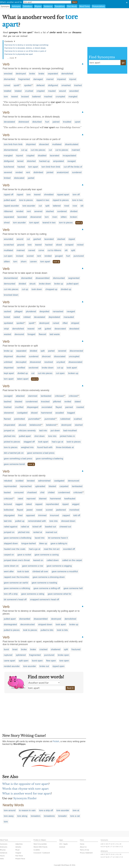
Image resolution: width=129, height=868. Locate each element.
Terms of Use (84, 850)
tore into (52, 436)
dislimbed (38, 172)
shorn (24, 262)
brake (41, 74)
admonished (44, 481)
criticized (73, 396)
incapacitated (69, 156)
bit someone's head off (15, 600)
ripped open (59, 666)
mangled (73, 97)
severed (8, 172)
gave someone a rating (33, 594)
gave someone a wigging (59, 566)
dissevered (36, 217)
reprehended (52, 504)
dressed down (68, 521)
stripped (75, 323)
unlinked (8, 362)
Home (82, 844)
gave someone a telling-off (47, 588)
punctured (79, 256)
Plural (17, 850)
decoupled (21, 362)
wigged (76, 504)
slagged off (29, 442)
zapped (66, 515)
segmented (74, 278)
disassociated (75, 362)
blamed (43, 499)
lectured (8, 504)
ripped (20, 195)
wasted (7, 334)
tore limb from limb (13, 144)
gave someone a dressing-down (49, 577)
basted (7, 492)
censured (19, 492)
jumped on (9, 431)
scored (30, 256)
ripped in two (43, 200)
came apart (10, 661)
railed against (11, 527)
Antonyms (16, 6)
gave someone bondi (14, 464)
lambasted (46, 396)
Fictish (56, 741)
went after (9, 571)
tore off (76, 195)
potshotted (19, 419)
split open (24, 661)
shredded (49, 195)
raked (29, 504)
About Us (83, 847)
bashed (8, 402)
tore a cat (75, 816)
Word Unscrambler (40, 844)
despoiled (44, 311)
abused (22, 425)
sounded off (69, 549)
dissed (34, 413)
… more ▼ (12, 58)
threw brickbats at (65, 447)
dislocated (19, 178)
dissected (44, 144)
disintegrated (10, 624)
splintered (21, 655)
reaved (31, 329)
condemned (32, 402)
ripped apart (63, 195)
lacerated (55, 156)
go (123, 63)
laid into (43, 431)
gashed (37, 239)
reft (40, 329)
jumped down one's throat (17, 560)
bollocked (9, 510)
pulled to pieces (12, 630)
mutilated (57, 144)
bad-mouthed (70, 431)
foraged (31, 334)
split (47, 206)
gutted (48, 329)
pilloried (57, 402)
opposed (30, 515)
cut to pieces (62, 150)
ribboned (8, 211)
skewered (9, 413)
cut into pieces (38, 150)
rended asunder (12, 666)
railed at (25, 527)
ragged (19, 504)
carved (32, 250)
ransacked (58, 311)
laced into (40, 538)
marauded (69, 317)
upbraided (40, 486)
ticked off (37, 527)
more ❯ (79, 223)
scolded (19, 481)
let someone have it (58, 538)
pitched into (10, 436)
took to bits (62, 630)
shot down (39, 436)
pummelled (34, 419)
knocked (45, 402)
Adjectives (19, 844)
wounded (74, 91)
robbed (27, 317)
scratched (9, 245)
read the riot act (52, 549)
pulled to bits (47, 630)
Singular (18, 853)
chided (51, 492)
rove (75, 206)
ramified (21, 368)
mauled (52, 91)
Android (62, 847)
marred (50, 79)
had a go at (58, 442)
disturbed (37, 122)
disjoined (8, 356)
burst (6, 649)
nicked (80, 245)
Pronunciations (98, 6)
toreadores (49, 816)
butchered (9, 167)
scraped (69, 245)
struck (32, 284)
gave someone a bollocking (18, 538)
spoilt (16, 85)
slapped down (11, 543)
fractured (76, 649)
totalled (8, 91)
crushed (29, 91)
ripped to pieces (61, 200)
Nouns (2, 856)
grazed (21, 245)
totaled (18, 91)
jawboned (61, 510)
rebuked (8, 481)
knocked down (11, 295)
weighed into (27, 447)
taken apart (23, 379)
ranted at (38, 532)
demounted (10, 284)
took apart (72, 368)
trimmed (42, 515)
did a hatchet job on (14, 453)
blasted (19, 402)
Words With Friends (40, 847)
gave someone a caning (47, 555)
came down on (11, 566)
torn (47, 217)
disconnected (76, 351)
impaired (61, 79)
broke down (45, 284)
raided (17, 317)
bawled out (51, 527)
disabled (42, 156)
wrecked (8, 74)
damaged (38, 79)
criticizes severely (27, 431)
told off (77, 515)
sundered (77, 172)
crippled (41, 91)
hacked (21, 167)
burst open (37, 661)
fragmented (24, 79)
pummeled (50, 419)
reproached (26, 486)
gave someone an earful (16, 583)
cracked (43, 649)
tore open (64, 661)
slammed (33, 396)
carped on (9, 555)
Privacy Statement (86, 853)
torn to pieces (66, 223)
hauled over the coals (15, 549)
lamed (20, 161)
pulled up (20, 521)
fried (20, 515)
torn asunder (19, 223)
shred (7, 223)
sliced (59, 245)
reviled (68, 402)
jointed (50, 172)
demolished (67, 74)
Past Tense (19, 856)
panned (69, 407)
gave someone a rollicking (17, 588)
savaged (8, 396)
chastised (32, 492)
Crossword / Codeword (42, 853)
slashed (50, 211)
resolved (49, 362)
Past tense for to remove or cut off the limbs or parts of (25, 51)
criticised (59, 396)
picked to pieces (12, 442)
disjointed (31, 144)
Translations (60, 6)
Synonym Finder (25, 798)
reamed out (51, 532)
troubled (67, 122)
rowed (39, 510)
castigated (22, 413)
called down (53, 560)
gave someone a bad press (41, 453)
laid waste (55, 334)
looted (7, 317)
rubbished (65, 419)
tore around (10, 810)
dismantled (9, 79)
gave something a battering (49, 459)
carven (33, 262)
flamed (7, 419)
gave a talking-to (59, 543)
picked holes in (67, 436)
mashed (48, 97)
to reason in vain (27, 810)
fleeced (42, 334)
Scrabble (37, 850)
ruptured (8, 655)
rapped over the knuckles (16, 577)
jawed (30, 510)
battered (36, 97)
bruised (25, 97)
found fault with (45, 447)
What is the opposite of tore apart (25, 784)
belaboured (35, 425)
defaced (40, 85)
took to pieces (74, 442)
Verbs (2, 859)
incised (20, 256)
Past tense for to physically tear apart (19, 54)
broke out (44, 666)
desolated (74, 329)
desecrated (60, 329)
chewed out (65, 527)
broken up (73, 373)
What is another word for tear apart (27, 794)
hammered (46, 413)
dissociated (60, 356)
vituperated (9, 425)
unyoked (61, 362)
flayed (59, 407)
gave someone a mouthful (65, 571)
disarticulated (72, 144)
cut (50, 150)
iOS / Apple (63, 844)
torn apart (33, 167)
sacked (7, 311)
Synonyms (5, 6)
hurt (47, 122)
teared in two (49, 223)
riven (55, 217)
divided (74, 211)
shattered (56, 649)
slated (78, 402)
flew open (51, 661)
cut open (8, 256)
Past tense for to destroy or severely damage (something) (26, 45)
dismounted (59, 278)
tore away (9, 816)
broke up (59, 284)
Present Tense (20, 859)
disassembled (43, 278)
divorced (46, 356)
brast (15, 649)
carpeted (64, 486)
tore (6, 97)
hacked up (44, 161)
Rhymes (38, 6)
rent (28, 172)
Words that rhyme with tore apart (25, 789)
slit (82, 206)
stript (6, 329)
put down (55, 431)
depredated (54, 317)
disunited (21, 356)
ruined (7, 85)
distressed (24, 122)
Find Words (72, 6)
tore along (22, 816)
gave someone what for (60, 594)
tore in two (77, 200)
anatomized (63, 172)
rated (20, 499)
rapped (39, 504)
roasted (80, 407)
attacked (20, 396)
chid (42, 492)
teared (14, 97)
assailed (60, 413)
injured (73, 79)
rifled (65, 323)
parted (31, 178)
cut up (24, 150)
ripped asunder (11, 206)
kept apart (9, 373)
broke (32, 74)
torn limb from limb (51, 167)
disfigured (53, 85)
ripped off (9, 195)
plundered (31, 311)
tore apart (46, 688)
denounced (74, 481)
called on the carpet (72, 560)
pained (56, 122)
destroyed (21, 74)
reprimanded (10, 486)
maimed (76, 150)
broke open (64, 655)
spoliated (8, 323)
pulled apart (10, 200)
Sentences (48, 6)
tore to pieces (26, 200)
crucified (19, 407)
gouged (59, 256)
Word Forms (85, 6)
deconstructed (27, 624)
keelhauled (70, 499)
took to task (23, 571)
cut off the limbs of (73, 167)
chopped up (51, 289)
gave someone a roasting (44, 583)
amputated (59, 161)
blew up (43, 543)
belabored (51, 425)
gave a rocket (24, 555)
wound (62, 91)
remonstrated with (37, 521)
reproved (31, 499)
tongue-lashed (29, 543)
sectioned (33, 368)
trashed (78, 85)
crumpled (60, 97)
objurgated (9, 515)
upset (78, 122)
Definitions (28, 6)
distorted (31, 161)
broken (74, 217)
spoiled (28, 85)
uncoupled (74, 356)
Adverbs (18, 847)
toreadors (36, 816)
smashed (66, 85)
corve (41, 250)
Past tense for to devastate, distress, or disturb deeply (25, 48)
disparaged (32, 407)
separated (53, 74)
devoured (19, 334)
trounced (54, 515)
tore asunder (29, 206)
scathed (78, 419)
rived (67, 206)
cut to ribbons (54, 250)
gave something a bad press (18, 459)
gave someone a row (33, 566)
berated (31, 481)
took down (37, 289)
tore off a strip (11, 594)
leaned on (38, 560)
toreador (62, 816)
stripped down (45, 624)
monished (74, 510)
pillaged (19, 311)
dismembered (11, 150)
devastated (9, 122)
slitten (64, 217)
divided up (66, 289)
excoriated (47, 407)
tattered (57, 206)
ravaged (71, 161)
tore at (76, 810)
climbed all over (40, 571)
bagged (71, 413)
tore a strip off (46, 810)
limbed (7, 178)
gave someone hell (73, 588)
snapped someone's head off (45, 600)
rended (19, 172)
